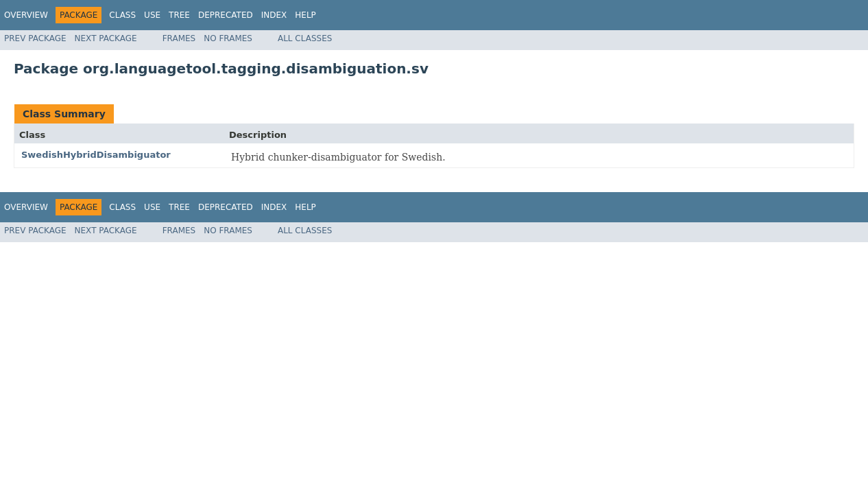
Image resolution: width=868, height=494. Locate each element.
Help (305, 15)
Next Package (106, 38)
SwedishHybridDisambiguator (96, 155)
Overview (26, 15)
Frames (179, 38)
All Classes (305, 38)
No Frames (228, 38)
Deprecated (226, 15)
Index (274, 15)
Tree (179, 15)
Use (152, 15)
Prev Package (35, 38)
